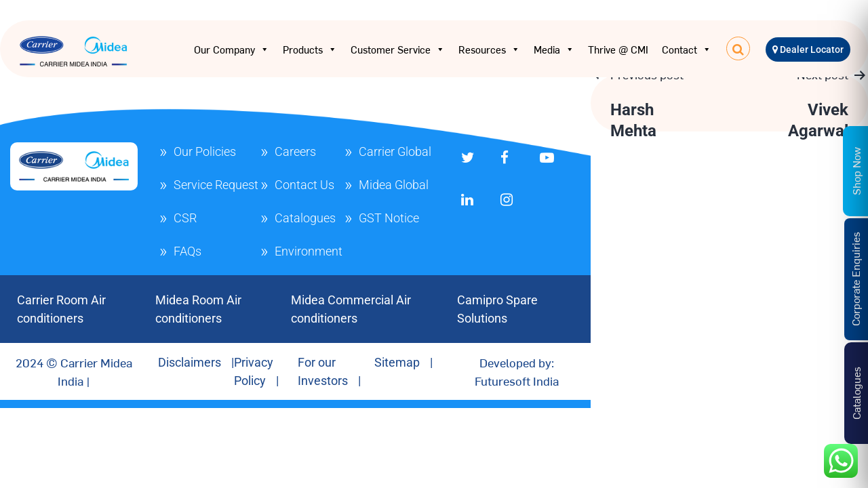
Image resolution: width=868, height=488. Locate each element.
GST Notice (389, 218)
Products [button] (310, 49)
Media (554, 49)
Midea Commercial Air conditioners (351, 309)
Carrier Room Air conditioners (61, 309)
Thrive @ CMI (618, 49)
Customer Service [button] (398, 49)
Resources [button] (489, 49)
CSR (185, 218)
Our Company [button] (232, 49)
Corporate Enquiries (855, 279)
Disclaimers (190, 362)
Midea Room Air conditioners (198, 309)
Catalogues (305, 218)
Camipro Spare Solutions (497, 309)
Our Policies (205, 151)
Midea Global (394, 185)
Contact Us (304, 185)
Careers (295, 151)
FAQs (188, 251)
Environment (309, 251)
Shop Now (856, 170)
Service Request (216, 185)
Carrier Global (395, 151)
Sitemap (397, 362)
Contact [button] (687, 49)
